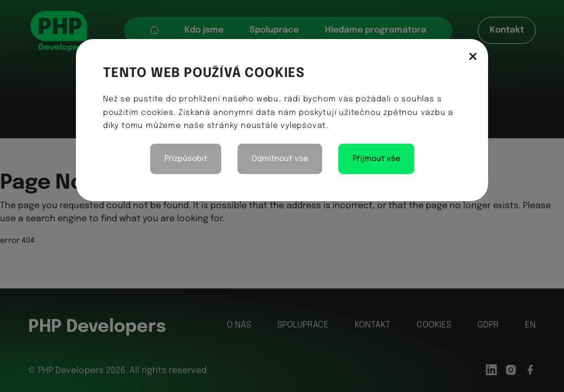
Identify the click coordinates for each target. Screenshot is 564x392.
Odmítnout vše (280, 159)
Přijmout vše (376, 159)
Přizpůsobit (186, 159)
